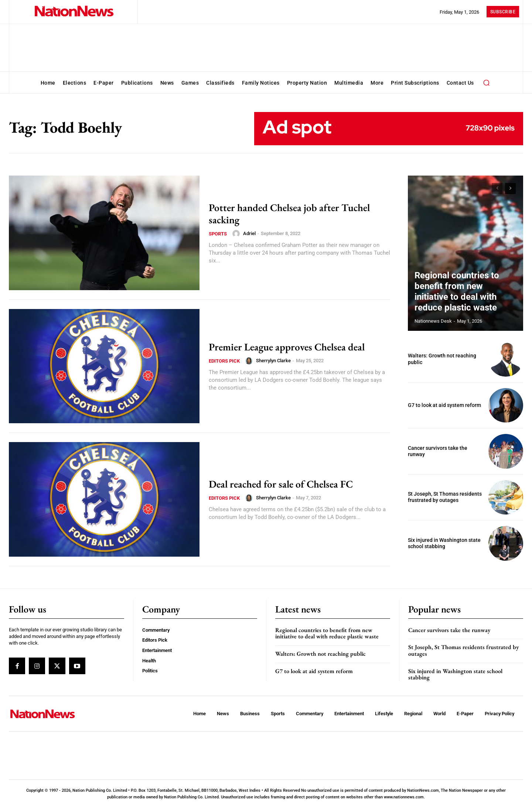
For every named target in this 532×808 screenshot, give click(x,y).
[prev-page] (497, 189)
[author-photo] (237, 234)
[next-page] (510, 189)
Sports (218, 234)
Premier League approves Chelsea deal (294, 347)
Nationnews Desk (433, 321)
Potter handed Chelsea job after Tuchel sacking (297, 213)
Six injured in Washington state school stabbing (444, 543)
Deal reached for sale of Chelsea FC (287, 484)
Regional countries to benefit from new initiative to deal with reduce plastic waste (465, 300)
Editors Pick (224, 361)
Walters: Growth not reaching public (320, 654)
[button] (487, 82)
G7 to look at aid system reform (444, 405)
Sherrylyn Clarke (273, 361)
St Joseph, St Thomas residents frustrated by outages (445, 497)
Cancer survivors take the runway (449, 630)
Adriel (249, 233)
